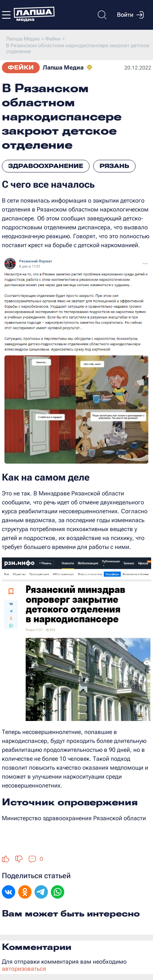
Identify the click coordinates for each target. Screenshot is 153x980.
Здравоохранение (46, 166)
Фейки (21, 67)
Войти (130, 15)
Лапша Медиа (63, 67)
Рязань (114, 166)
